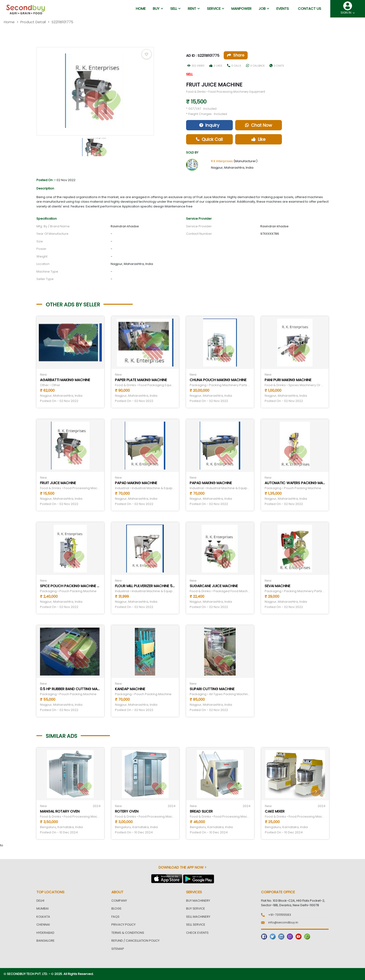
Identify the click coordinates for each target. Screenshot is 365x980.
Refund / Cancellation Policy (135, 941)
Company (119, 901)
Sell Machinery (198, 917)
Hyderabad (45, 933)
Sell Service (196, 925)
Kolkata (43, 917)
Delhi (40, 901)
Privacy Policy (123, 925)
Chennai (43, 925)
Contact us (310, 9)
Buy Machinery (198, 901)
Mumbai (43, 908)
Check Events (197, 933)
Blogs (116, 908)
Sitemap (118, 949)
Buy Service (196, 908)
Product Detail (33, 22)
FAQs (115, 917)
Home (9, 22)
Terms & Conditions (128, 933)
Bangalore (46, 941)
